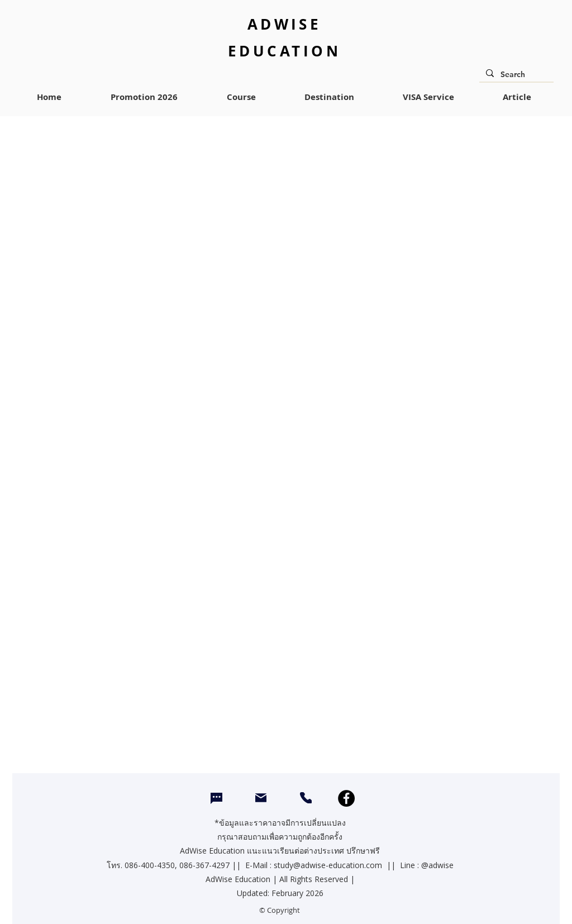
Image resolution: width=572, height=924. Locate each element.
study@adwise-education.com (328, 865)
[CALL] (306, 798)
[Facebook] (346, 798)
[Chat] (216, 799)
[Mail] (261, 797)
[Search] (515, 75)
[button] (241, 97)
